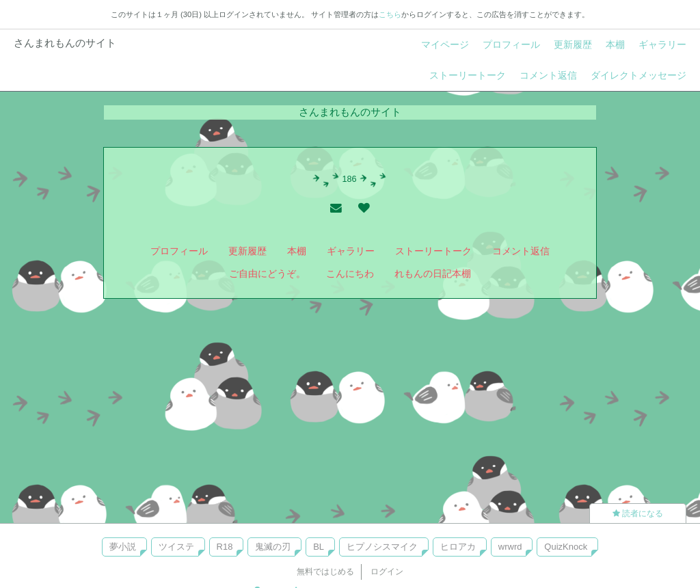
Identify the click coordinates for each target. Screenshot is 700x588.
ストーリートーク (468, 75)
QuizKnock (566, 547)
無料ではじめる (325, 572)
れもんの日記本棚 (433, 273)
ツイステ (176, 547)
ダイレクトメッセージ (638, 75)
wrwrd (510, 547)
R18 (225, 547)
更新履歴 (573, 44)
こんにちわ (350, 273)
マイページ (445, 44)
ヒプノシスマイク (382, 547)
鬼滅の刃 (273, 547)
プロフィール (511, 44)
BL (319, 547)
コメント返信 (548, 75)
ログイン (387, 572)
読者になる (638, 513)
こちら (390, 14)
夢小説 (123, 547)
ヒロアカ (458, 547)
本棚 (615, 44)
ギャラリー (662, 44)
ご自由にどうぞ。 (267, 273)
